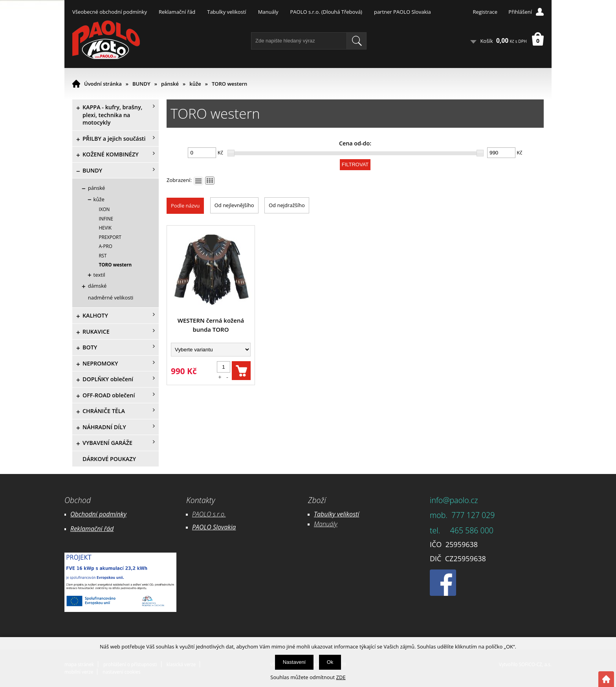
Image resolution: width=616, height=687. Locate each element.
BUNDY (141, 84)
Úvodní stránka (103, 84)
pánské (170, 84)
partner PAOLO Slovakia (402, 12)
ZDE (341, 677)
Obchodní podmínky (98, 514)
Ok (330, 662)
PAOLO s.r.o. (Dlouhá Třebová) (326, 12)
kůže (195, 84)
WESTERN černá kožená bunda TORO (211, 325)
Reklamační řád (177, 12)
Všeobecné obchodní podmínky (110, 12)
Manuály (268, 12)
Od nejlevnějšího (234, 205)
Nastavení (294, 662)
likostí (351, 514)
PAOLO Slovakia (214, 527)
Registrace (485, 12)
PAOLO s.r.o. (209, 514)
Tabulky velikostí (226, 12)
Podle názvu (185, 206)
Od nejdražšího (287, 205)
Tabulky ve (328, 514)
